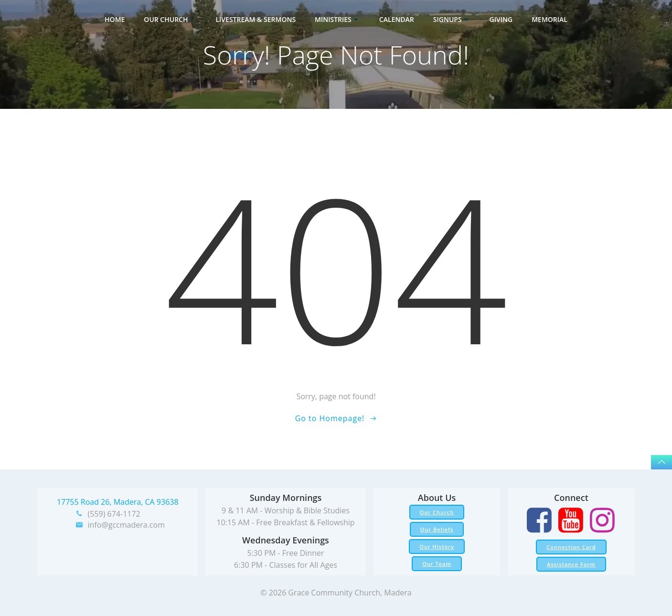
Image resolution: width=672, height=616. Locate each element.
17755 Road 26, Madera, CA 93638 (118, 502)
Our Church (170, 19)
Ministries (337, 19)
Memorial (549, 19)
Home (115, 19)
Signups (452, 19)
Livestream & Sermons (256, 19)
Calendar (397, 19)
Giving (501, 19)
